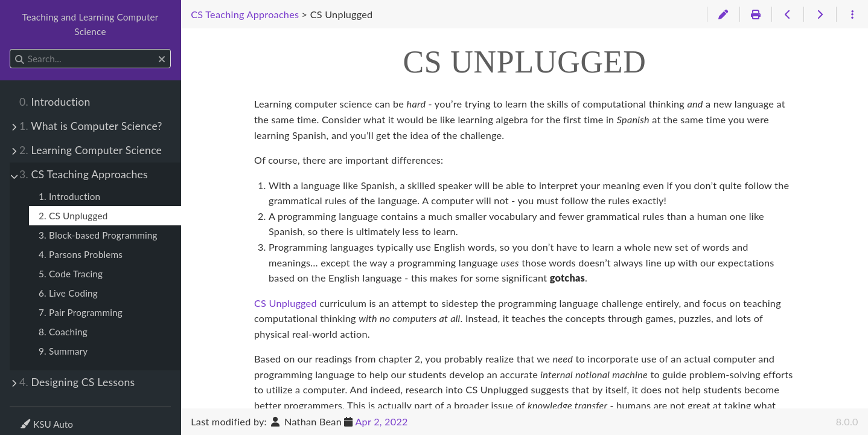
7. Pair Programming (81, 312)
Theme (34, 417)
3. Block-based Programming (98, 235)
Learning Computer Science (91, 150)
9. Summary (63, 351)
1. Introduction (69, 196)
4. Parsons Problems (81, 254)
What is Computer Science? (91, 126)
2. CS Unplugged (73, 216)
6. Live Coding (68, 293)
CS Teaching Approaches (84, 174)
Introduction (55, 102)
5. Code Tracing (71, 274)
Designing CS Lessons (77, 382)
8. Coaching (63, 332)
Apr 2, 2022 (381, 421)
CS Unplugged (286, 303)
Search (11, 49)
